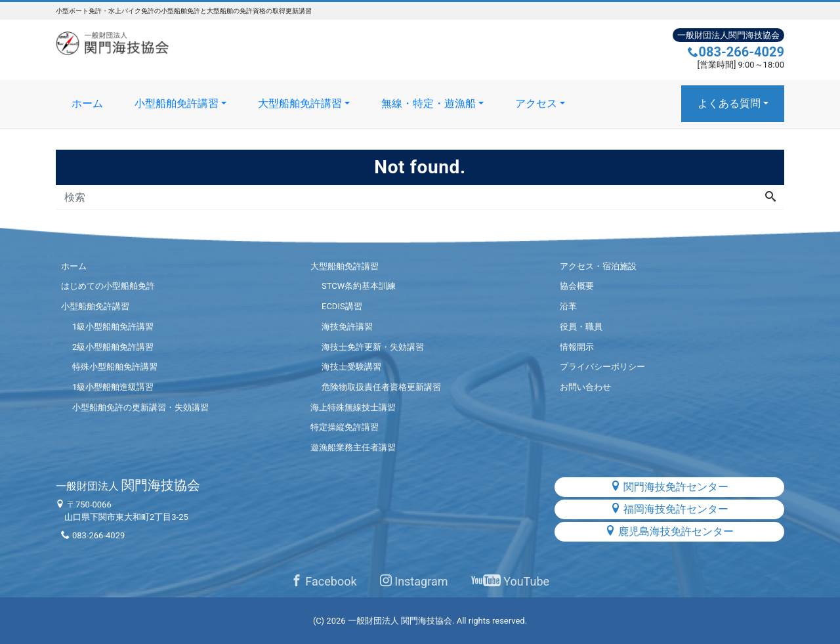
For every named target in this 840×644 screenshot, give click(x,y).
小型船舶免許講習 (177, 103)
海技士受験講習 (351, 367)
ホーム (87, 103)
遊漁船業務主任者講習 (353, 447)
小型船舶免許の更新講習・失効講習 (140, 407)
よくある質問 (729, 103)
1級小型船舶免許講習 (113, 327)
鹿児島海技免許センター (669, 531)
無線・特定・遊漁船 (429, 103)
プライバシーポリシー (602, 367)
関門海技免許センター (669, 487)
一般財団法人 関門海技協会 (400, 621)
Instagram (414, 581)
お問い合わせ (585, 387)
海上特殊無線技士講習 (353, 407)
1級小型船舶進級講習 (113, 387)
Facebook (324, 581)
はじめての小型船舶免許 (108, 286)
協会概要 (577, 286)
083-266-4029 (736, 52)
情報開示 (577, 347)
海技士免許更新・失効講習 (373, 347)
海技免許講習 (347, 327)
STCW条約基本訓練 (359, 286)
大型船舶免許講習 (300, 103)
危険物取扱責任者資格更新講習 (381, 387)
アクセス (536, 103)
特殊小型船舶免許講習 (115, 367)
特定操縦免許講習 (345, 427)
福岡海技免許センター (669, 509)
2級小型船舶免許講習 (113, 347)
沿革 (568, 306)
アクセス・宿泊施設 (598, 266)
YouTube (510, 581)
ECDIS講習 (342, 306)
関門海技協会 (128, 485)
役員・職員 (581, 327)
